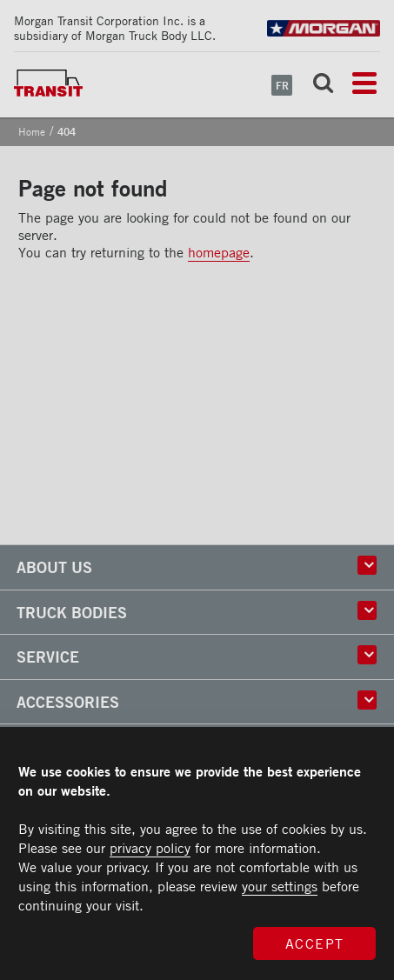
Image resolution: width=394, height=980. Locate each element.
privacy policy (150, 848)
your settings (280, 886)
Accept (315, 943)
